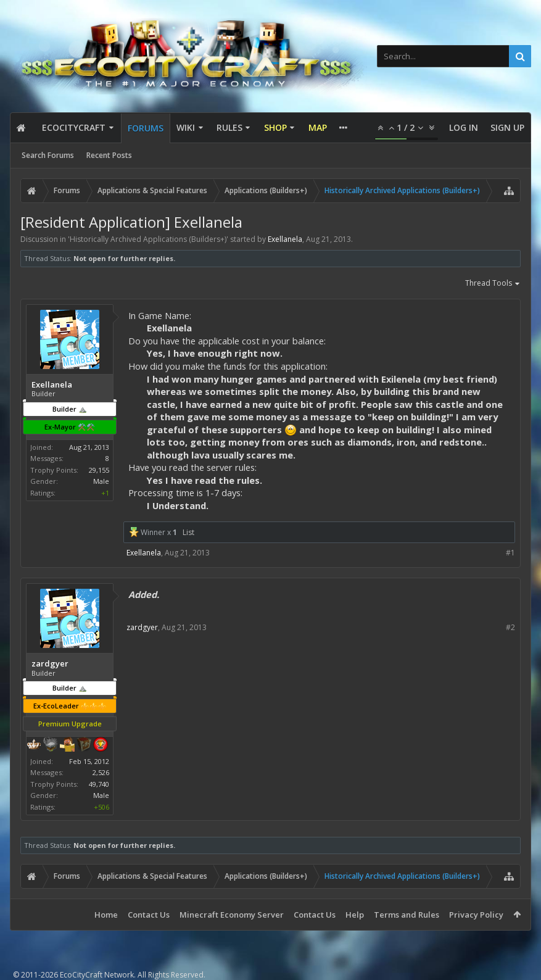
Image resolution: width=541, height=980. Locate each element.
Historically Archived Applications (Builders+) (148, 239)
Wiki (186, 127)
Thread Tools (493, 284)
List (188, 532)
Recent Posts (109, 155)
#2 (510, 627)
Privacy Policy (476, 915)
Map (318, 127)
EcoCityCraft (74, 127)
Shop (275, 127)
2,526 (101, 772)
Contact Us (149, 915)
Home (106, 915)
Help (355, 915)
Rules (229, 127)
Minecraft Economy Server (232, 915)
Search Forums (48, 155)
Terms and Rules (407, 915)
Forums (146, 128)
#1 (510, 553)
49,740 (99, 784)
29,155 (99, 470)
